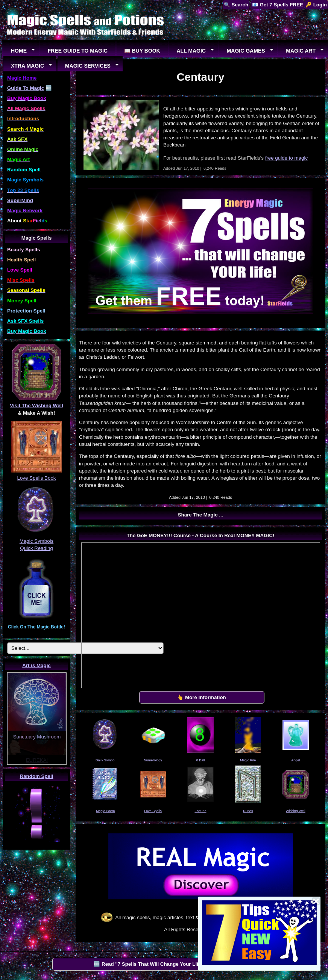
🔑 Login (316, 5)
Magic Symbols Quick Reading (36, 541)
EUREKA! (37, 760)
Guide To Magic (26, 88)
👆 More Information (202, 697)
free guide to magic (286, 158)
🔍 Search (236, 5)
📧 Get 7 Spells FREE (278, 5)
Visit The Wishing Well (36, 405)
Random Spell (37, 776)
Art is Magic (36, 665)
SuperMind (20, 200)
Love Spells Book (37, 478)
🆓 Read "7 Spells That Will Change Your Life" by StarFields (165, 964)
